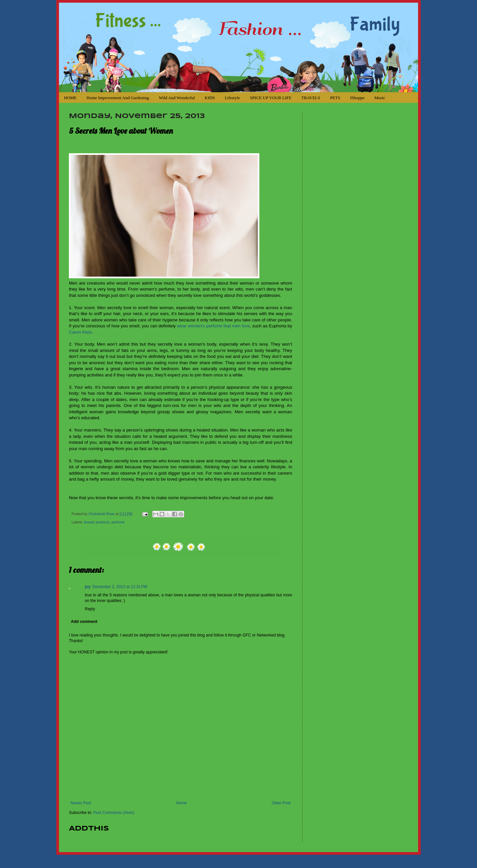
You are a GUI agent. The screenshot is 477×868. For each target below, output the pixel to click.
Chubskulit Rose (102, 514)
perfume (118, 522)
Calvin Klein (80, 332)
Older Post (281, 803)
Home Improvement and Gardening (118, 98)
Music (380, 98)
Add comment (84, 622)
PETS (335, 98)
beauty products (97, 522)
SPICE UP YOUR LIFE (271, 98)
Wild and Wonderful (177, 98)
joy (88, 587)
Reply (90, 609)
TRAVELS (311, 98)
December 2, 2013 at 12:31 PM (120, 587)
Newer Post (81, 803)
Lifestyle (232, 98)
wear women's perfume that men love (213, 326)
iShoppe (357, 98)
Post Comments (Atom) (114, 813)
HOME (70, 98)
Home (182, 803)
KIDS (210, 98)
